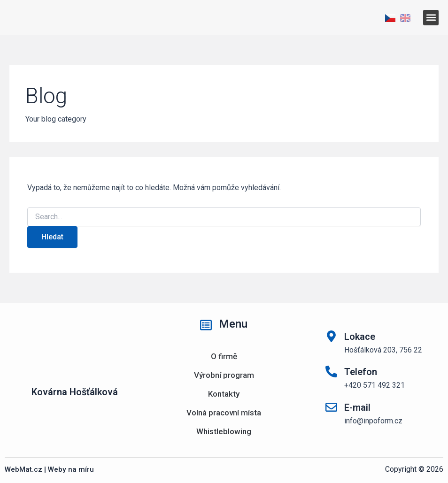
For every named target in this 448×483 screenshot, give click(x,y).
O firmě (224, 356)
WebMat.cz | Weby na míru (50, 469)
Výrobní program (224, 375)
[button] (431, 18)
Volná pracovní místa (224, 413)
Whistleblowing (224, 431)
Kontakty (224, 394)
